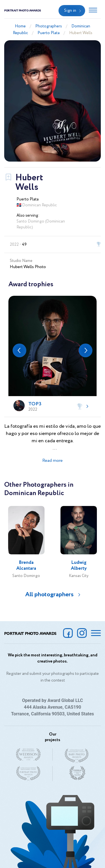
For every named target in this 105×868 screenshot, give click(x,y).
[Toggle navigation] (93, 11)
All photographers (49, 595)
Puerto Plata (49, 33)
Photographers (49, 26)
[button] (19, 350)
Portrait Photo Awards (23, 10)
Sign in (70, 11)
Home (20, 26)
